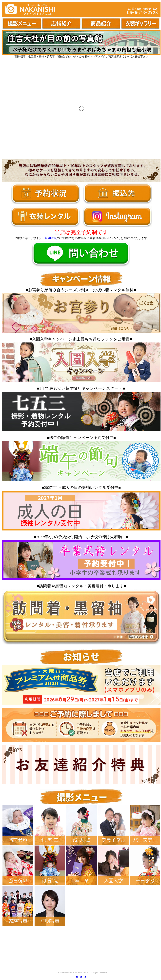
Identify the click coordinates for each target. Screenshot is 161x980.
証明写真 (51, 238)
